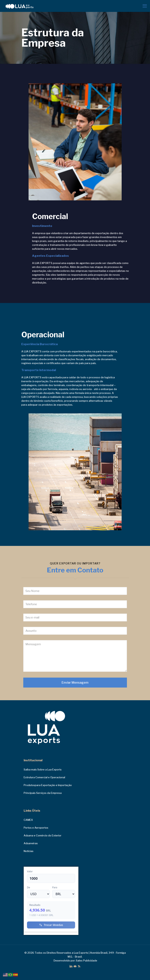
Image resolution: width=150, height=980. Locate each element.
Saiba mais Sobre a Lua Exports (43, 769)
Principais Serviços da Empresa (43, 793)
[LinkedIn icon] (71, 966)
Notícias (29, 851)
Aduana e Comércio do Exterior (43, 835)
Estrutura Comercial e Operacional (44, 777)
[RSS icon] (79, 966)
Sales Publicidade (87, 960)
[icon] (75, 966)
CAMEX (28, 820)
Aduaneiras (31, 843)
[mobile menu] (145, 6)
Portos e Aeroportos (36, 828)
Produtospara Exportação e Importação (48, 785)
